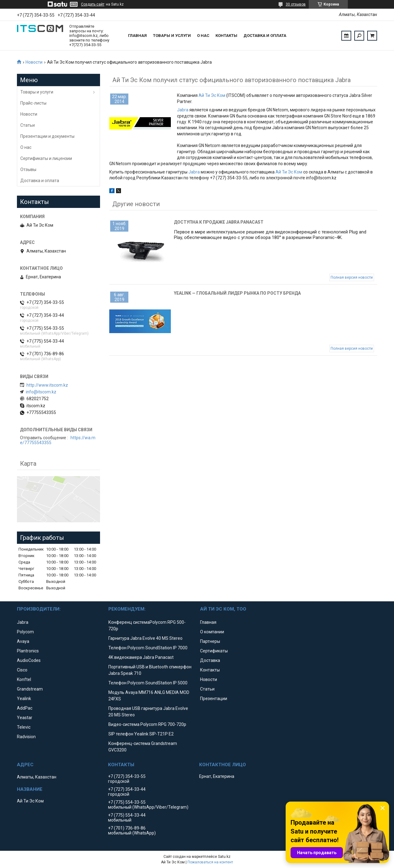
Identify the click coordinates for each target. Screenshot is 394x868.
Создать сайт (93, 4)
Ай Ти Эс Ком (212, 95)
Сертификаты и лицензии (46, 158)
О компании (212, 632)
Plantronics (28, 651)
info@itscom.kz (41, 392)
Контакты (226, 36)
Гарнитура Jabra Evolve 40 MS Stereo (145, 638)
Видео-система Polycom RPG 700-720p (147, 724)
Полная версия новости (352, 277)
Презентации (214, 699)
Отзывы (28, 169)
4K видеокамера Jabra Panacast (141, 657)
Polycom (25, 632)
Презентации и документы (47, 136)
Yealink (24, 699)
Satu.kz (224, 857)
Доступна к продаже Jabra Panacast (219, 222)
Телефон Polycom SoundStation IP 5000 (148, 683)
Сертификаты (214, 651)
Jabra (183, 110)
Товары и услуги (172, 36)
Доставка (210, 660)
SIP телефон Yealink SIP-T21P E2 (141, 734)
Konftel (24, 679)
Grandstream (30, 689)
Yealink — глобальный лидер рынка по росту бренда (237, 293)
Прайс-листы (33, 103)
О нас (203, 36)
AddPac (25, 708)
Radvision (26, 737)
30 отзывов (296, 4)
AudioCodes (29, 660)
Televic (24, 727)
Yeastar (25, 718)
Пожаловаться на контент (210, 862)
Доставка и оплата (265, 36)
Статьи (28, 125)
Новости (34, 62)
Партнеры (210, 641)
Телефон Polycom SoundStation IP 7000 (148, 648)
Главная (137, 36)
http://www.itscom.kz (47, 385)
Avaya (23, 641)
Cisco (22, 670)
